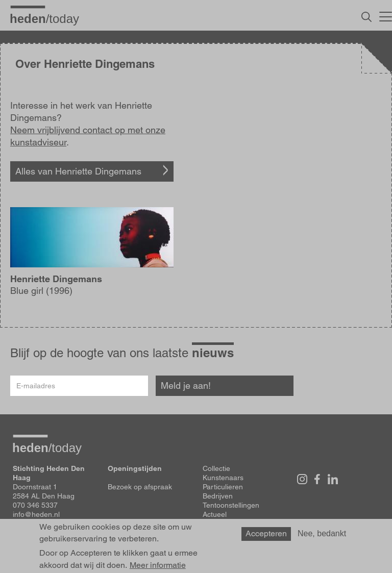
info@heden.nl (36, 514)
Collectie (216, 468)
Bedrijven (218, 496)
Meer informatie (158, 565)
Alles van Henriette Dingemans (78, 171)
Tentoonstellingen (231, 505)
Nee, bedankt (322, 533)
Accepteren (266, 533)
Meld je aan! (186, 385)
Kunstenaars (223, 478)
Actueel (215, 514)
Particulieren (223, 487)
